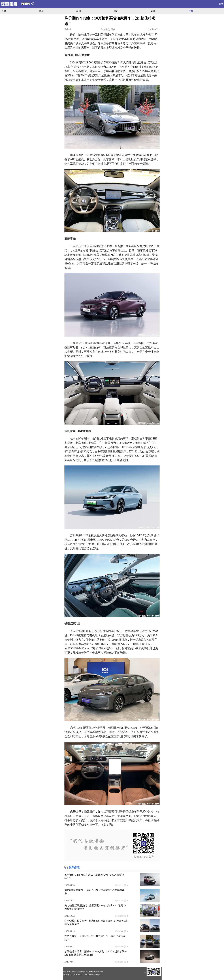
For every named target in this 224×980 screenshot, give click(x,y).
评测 (153, 11)
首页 (4, 11)
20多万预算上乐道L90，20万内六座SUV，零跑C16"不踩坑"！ (95, 938)
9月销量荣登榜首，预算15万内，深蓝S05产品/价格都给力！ (95, 892)
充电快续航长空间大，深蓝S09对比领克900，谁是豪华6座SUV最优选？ (96, 922)
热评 (116, 11)
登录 (221, 4)
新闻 (79, 11)
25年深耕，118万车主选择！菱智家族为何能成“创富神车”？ (94, 876)
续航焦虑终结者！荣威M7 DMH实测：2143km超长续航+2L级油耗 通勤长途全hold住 (96, 953)
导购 (191, 11)
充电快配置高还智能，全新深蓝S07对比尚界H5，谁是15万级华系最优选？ (95, 907)
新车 (41, 11)
